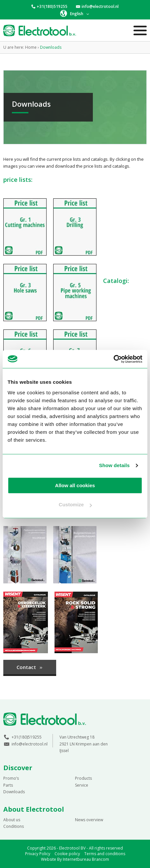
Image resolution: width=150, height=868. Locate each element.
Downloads (14, 792)
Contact (30, 667)
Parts (8, 785)
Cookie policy (67, 854)
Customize (75, 504)
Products (83, 778)
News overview (89, 820)
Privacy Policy (38, 854)
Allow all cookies (75, 485)
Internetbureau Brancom (86, 859)
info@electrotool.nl (100, 6)
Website (49, 859)
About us (12, 820)
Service (82, 785)
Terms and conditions (105, 854)
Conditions (14, 826)
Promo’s (11, 778)
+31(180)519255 (52, 6)
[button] (75, 14)
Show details (114, 465)
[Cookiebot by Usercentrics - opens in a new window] (113, 359)
